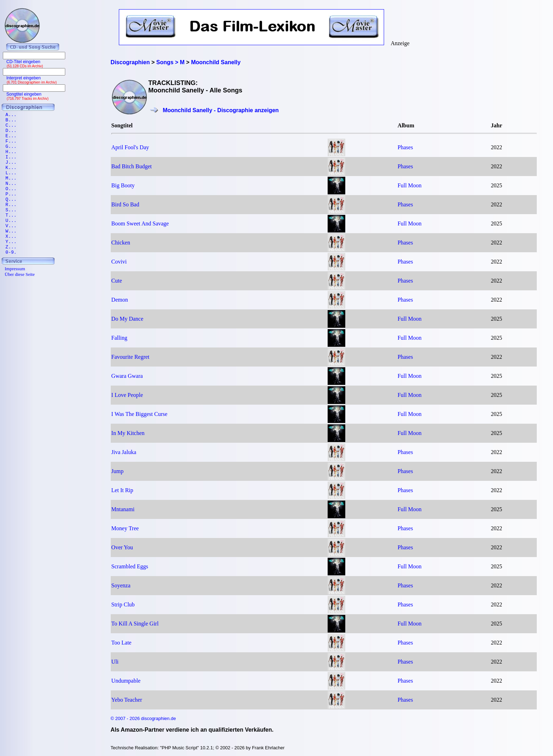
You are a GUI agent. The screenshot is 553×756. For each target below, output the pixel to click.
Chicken (121, 243)
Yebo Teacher (127, 700)
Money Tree (125, 528)
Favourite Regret (130, 357)
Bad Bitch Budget (132, 166)
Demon (120, 300)
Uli (115, 662)
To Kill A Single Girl (135, 624)
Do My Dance (127, 319)
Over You (122, 547)
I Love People (127, 395)
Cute (117, 281)
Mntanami (123, 509)
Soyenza (121, 585)
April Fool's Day (130, 147)
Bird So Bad (125, 204)
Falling (119, 338)
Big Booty (123, 185)
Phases (405, 147)
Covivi (119, 262)
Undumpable (126, 681)
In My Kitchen (128, 433)
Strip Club (123, 604)
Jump (118, 471)
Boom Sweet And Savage (140, 223)
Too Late (121, 643)
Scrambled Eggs (130, 566)
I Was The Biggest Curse (139, 414)
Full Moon (409, 185)
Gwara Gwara (127, 376)
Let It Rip (122, 490)
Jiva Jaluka (124, 452)
